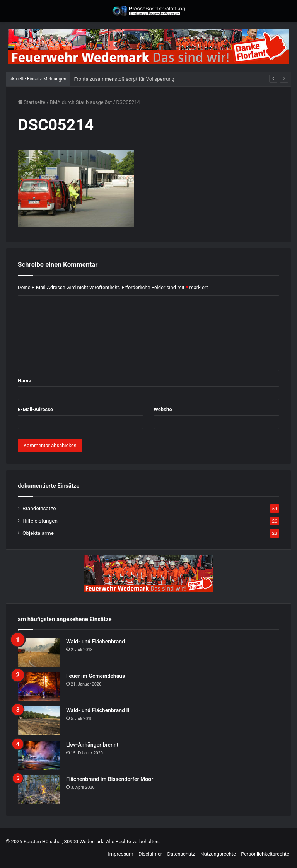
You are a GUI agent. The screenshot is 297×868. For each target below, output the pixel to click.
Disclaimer (150, 854)
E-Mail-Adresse (35, 409)
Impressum (120, 854)
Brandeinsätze (39, 508)
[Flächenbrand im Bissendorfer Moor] (39, 790)
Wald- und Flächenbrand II (98, 710)
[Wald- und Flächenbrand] (39, 652)
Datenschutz (181, 854)
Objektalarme (38, 533)
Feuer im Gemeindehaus (96, 676)
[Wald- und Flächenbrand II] (39, 721)
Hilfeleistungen (40, 521)
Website (163, 409)
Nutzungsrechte (218, 854)
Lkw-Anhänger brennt (92, 745)
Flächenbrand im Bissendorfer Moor (110, 779)
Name (24, 380)
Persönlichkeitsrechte (265, 854)
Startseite (32, 102)
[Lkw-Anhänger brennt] (39, 755)
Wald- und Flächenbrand (96, 642)
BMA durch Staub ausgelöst (81, 102)
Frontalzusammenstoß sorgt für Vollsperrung (124, 79)
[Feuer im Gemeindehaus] (39, 687)
